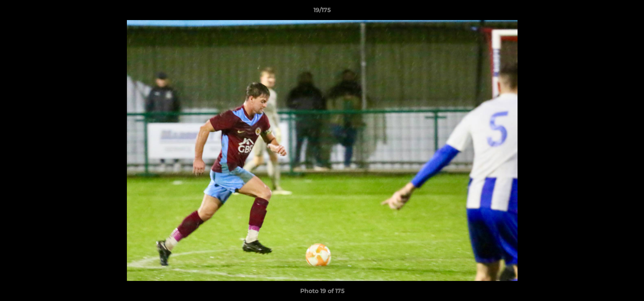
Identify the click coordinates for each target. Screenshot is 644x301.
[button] (629, 12)
